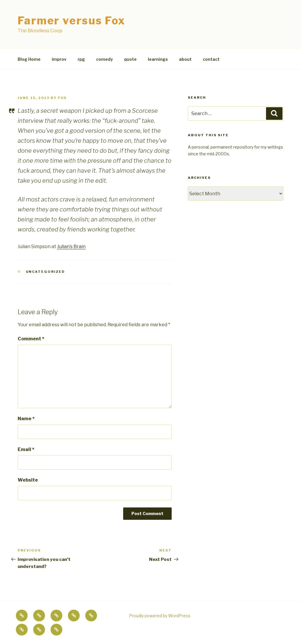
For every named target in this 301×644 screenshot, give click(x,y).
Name (26, 419)
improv (59, 59)
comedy (104, 59)
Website (28, 480)
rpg (81, 59)
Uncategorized (46, 272)
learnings (158, 59)
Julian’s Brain (71, 247)
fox (62, 98)
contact (211, 59)
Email (26, 449)
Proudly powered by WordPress (160, 616)
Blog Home (29, 59)
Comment (31, 339)
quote (130, 59)
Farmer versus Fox (72, 21)
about (185, 59)
